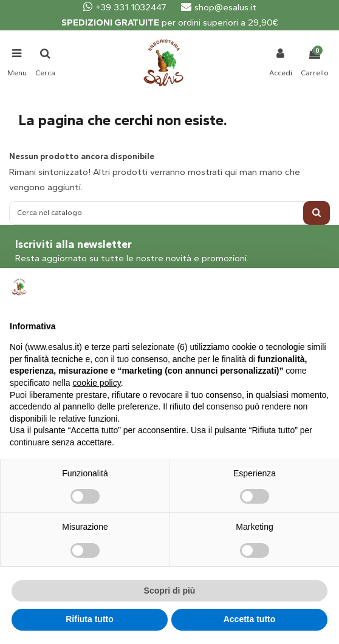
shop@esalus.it (219, 7)
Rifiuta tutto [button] (90, 619)
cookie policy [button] (97, 383)
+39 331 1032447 (125, 7)
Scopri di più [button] (170, 591)
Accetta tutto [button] (250, 619)
